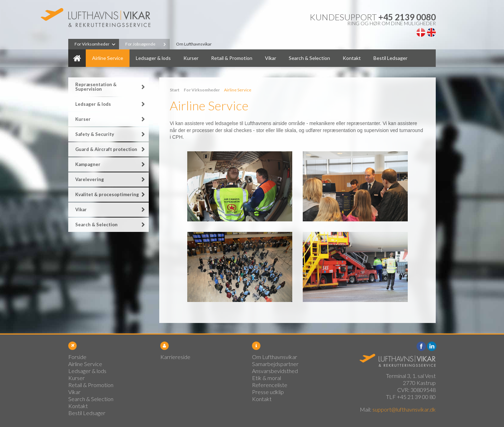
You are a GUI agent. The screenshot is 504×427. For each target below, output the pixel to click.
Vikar (271, 58)
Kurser (191, 58)
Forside (77, 58)
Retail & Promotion (232, 58)
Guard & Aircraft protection (106, 149)
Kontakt (352, 58)
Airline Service (108, 58)
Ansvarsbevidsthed (275, 371)
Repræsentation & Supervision (96, 87)
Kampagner (88, 164)
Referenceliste (270, 385)
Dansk (421, 32)
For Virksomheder (92, 44)
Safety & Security (95, 134)
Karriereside (175, 357)
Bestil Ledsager (390, 58)
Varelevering (90, 179)
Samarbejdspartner (275, 364)
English (431, 32)
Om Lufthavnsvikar (194, 44)
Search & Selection (309, 58)
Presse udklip (268, 392)
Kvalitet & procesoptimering (107, 194)
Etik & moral (267, 378)
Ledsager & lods (153, 58)
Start (175, 90)
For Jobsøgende (140, 44)
